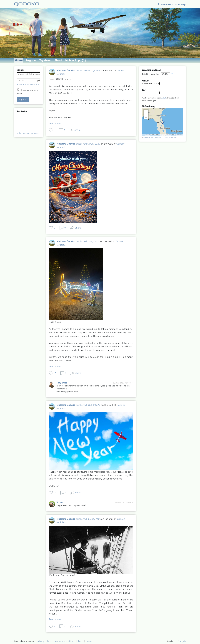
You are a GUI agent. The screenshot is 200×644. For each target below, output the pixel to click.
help (80, 641)
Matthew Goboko (52, 73)
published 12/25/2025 (88, 144)
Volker (52, 504)
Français (182, 641)
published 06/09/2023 (88, 519)
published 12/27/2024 (88, 241)
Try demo (45, 60)
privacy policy (44, 641)
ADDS (164, 98)
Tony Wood (52, 386)
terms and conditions (64, 641)
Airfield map (149, 106)
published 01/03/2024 (88, 405)
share (78, 130)
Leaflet (147, 135)
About (58, 60)
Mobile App (73, 60)
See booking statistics (29, 133)
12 (55, 373)
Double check (173, 98)
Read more (55, 123)
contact (90, 641)
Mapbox (180, 135)
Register (31, 60)
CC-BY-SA (167, 135)
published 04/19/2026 (88, 71)
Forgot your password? (29, 84)
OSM (162, 135)
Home (19, 60)
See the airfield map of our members (160, 138)
